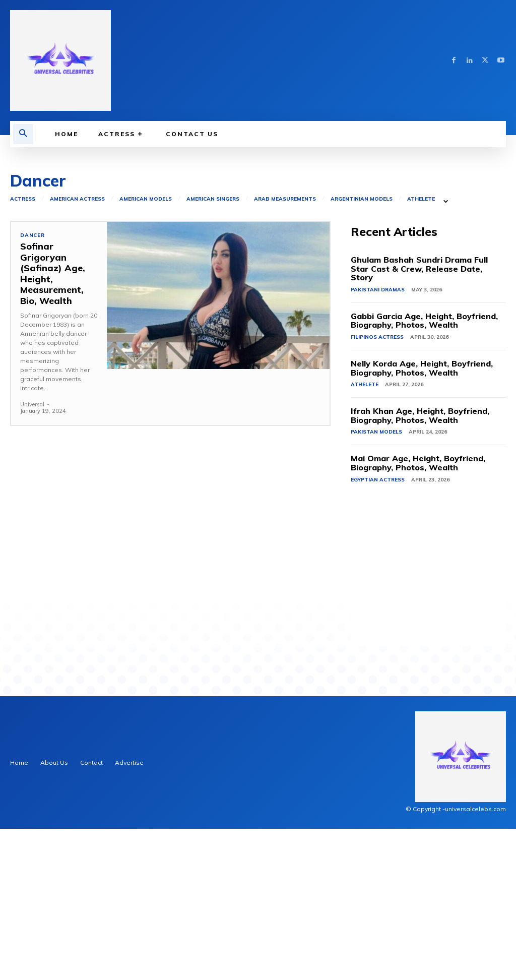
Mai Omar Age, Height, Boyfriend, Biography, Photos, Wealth (418, 614)
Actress (23, 350)
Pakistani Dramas (378, 441)
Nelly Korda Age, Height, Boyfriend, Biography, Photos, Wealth (422, 519)
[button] (23, 134)
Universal (32, 552)
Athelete (421, 350)
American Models (146, 350)
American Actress (77, 350)
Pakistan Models (376, 583)
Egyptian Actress (378, 631)
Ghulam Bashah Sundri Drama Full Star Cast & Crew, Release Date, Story (419, 420)
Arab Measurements (285, 350)
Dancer (33, 387)
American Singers (213, 350)
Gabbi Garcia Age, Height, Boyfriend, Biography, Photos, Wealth (424, 472)
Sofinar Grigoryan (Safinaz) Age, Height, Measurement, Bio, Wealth (50, 423)
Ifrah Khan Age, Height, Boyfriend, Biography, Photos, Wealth (420, 567)
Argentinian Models (362, 350)
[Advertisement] (258, 223)
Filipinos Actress (377, 488)
